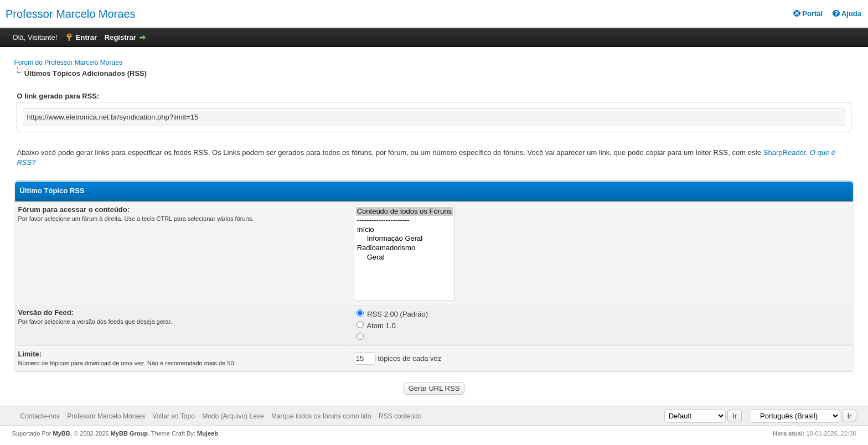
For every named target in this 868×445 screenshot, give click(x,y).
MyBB (62, 433)
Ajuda (847, 14)
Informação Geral (404, 239)
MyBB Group (129, 433)
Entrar (86, 37)
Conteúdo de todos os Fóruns (404, 212)
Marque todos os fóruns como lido (321, 416)
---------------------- (404, 221)
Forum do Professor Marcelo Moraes (68, 63)
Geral (404, 258)
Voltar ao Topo (174, 416)
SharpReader (785, 152)
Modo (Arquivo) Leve (233, 416)
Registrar (120, 37)
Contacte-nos (40, 416)
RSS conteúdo (400, 416)
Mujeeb (208, 433)
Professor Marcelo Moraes (71, 14)
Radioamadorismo (404, 248)
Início (404, 230)
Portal (808, 14)
